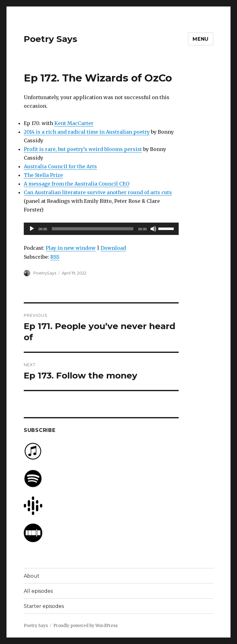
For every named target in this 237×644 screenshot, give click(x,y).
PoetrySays (45, 273)
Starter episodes (44, 606)
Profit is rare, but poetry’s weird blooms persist (83, 149)
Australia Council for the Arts (60, 166)
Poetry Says (50, 39)
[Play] (32, 229)
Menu (201, 39)
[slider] (93, 229)
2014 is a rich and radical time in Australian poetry (87, 132)
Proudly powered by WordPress (85, 626)
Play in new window (71, 248)
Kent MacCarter (74, 123)
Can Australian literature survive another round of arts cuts (98, 192)
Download (113, 248)
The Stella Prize (43, 175)
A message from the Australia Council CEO (77, 184)
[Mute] (153, 229)
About (32, 576)
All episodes (38, 591)
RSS (55, 257)
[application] (101, 229)
